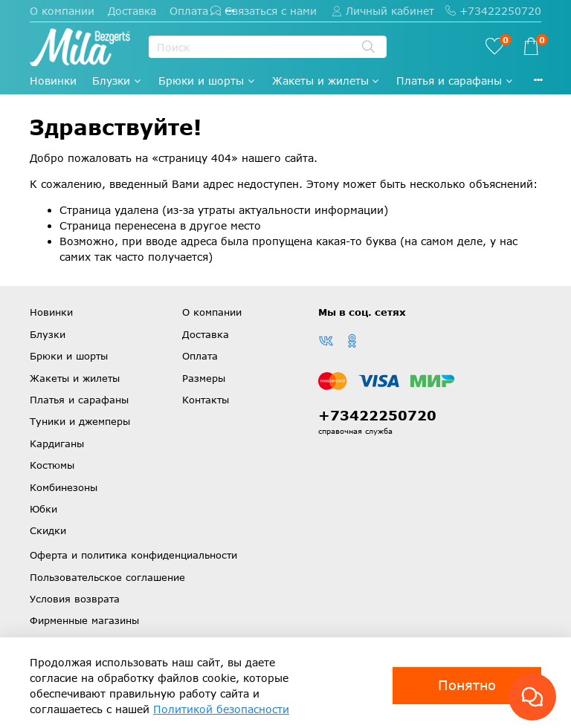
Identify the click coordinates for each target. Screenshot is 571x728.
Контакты (206, 400)
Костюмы (52, 465)
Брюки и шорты (207, 81)
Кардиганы (57, 443)
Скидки (48, 530)
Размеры (204, 378)
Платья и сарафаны (455, 81)
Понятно (467, 685)
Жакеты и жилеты (327, 81)
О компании (62, 11)
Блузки (117, 81)
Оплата (189, 11)
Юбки (43, 509)
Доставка (132, 11)
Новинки (53, 81)
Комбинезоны (64, 487)
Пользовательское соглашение (107, 577)
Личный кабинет (383, 11)
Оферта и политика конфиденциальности (133, 555)
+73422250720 (493, 11)
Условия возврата (75, 599)
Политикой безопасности (221, 709)
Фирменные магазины (84, 620)
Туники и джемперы (80, 421)
